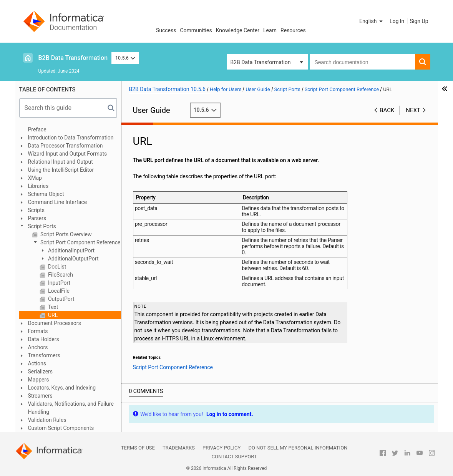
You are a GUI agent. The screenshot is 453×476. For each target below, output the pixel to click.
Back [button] (387, 110)
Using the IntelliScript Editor (61, 170)
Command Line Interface (58, 202)
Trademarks (179, 448)
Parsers (37, 218)
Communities (196, 30)
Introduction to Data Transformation (71, 138)
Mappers (39, 380)
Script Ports (42, 226)
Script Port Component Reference (80, 242)
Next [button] (413, 110)
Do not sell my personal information (298, 448)
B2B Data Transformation (73, 58)
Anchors (38, 347)
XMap (35, 178)
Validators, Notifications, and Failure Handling (71, 408)
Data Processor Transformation (66, 146)
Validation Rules (47, 420)
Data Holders (44, 339)
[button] (372, 21)
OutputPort (61, 299)
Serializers (41, 372)
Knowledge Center (238, 30)
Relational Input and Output (61, 162)
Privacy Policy (222, 448)
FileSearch (60, 275)
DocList (57, 267)
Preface (37, 129)
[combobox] (363, 62)
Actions (37, 363)
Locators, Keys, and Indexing (62, 388)
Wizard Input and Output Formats (68, 154)
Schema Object (46, 194)
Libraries (38, 186)
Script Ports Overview (66, 234)
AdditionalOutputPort (73, 259)
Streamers (40, 396)
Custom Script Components (61, 428)
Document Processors (55, 323)
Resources (293, 30)
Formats (38, 331)
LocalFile (58, 291)
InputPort (59, 283)
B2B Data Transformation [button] (261, 62)
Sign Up (419, 21)
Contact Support (234, 457)
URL (52, 315)
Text (53, 307)
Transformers (44, 355)
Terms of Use (138, 448)
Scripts (36, 210)
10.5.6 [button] (125, 58)
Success (166, 30)
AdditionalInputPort (71, 250)
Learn (270, 30)
